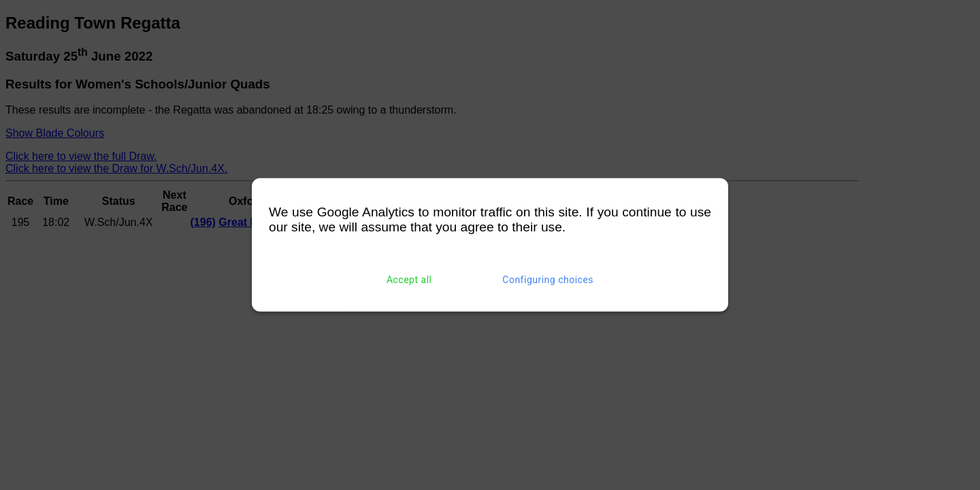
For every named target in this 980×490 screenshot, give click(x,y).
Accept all (409, 280)
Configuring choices (548, 280)
